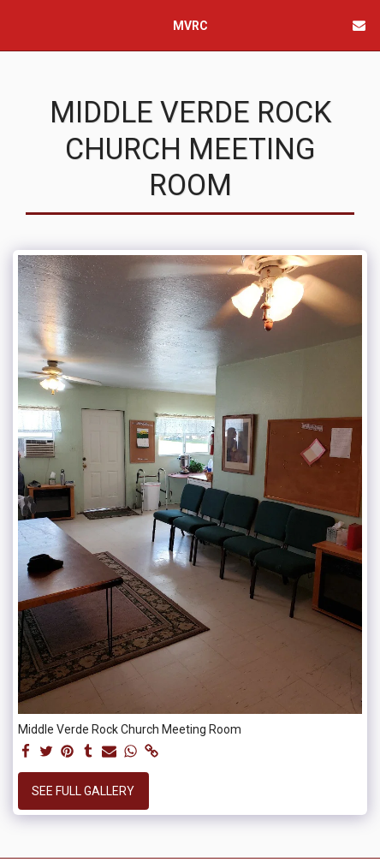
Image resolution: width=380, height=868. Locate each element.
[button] (19, 25)
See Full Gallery (83, 791)
